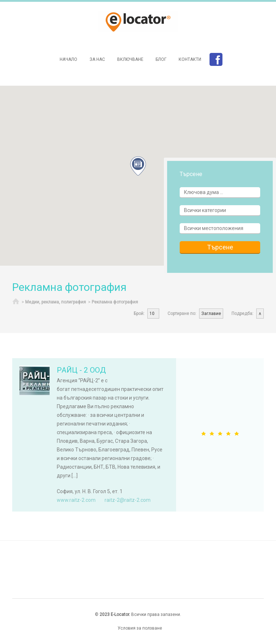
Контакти (190, 59)
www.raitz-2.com (76, 500)
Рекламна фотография (115, 302)
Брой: (139, 314)
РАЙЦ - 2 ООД (81, 370)
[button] (138, 166)
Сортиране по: (182, 314)
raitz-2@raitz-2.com (128, 500)
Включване (130, 59)
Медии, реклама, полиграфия (56, 302)
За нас (97, 59)
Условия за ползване (140, 628)
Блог (161, 59)
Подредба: (242, 314)
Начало (68, 59)
